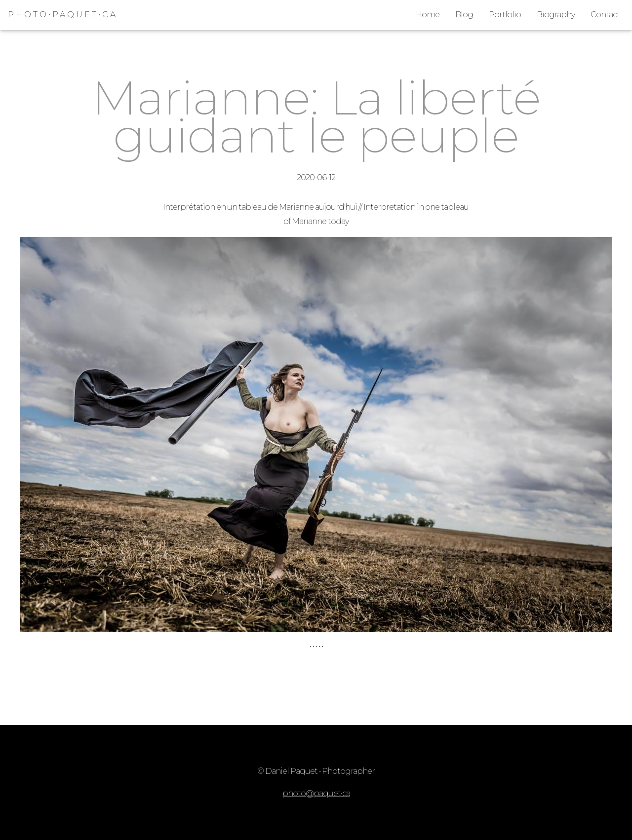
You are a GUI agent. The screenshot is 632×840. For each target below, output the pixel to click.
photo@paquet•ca (316, 793)
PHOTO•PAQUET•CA (63, 15)
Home (428, 15)
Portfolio (505, 15)
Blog (464, 15)
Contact (605, 15)
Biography (556, 15)
